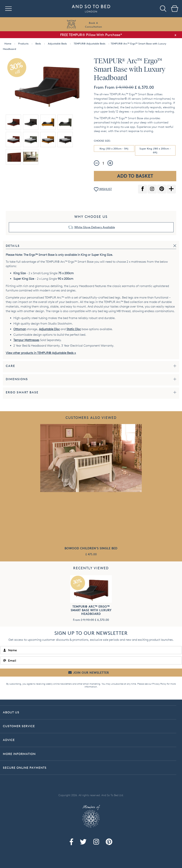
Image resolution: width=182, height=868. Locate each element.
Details (13, 246)
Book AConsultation (94, 25)
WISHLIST (103, 189)
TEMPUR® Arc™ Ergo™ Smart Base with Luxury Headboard (91, 610)
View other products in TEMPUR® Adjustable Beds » (41, 353)
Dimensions (17, 379)
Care (10, 366)
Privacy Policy (159, 684)
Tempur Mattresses (26, 340)
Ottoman (20, 329)
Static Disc (74, 329)
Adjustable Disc (49, 329)
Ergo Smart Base (22, 392)
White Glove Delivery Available (95, 227)
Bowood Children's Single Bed (91, 548)
